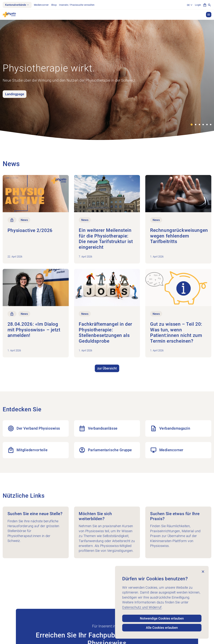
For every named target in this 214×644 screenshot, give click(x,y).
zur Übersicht (107, 368)
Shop (54, 5)
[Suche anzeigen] (209, 5)
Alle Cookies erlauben (162, 628)
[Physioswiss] (9, 15)
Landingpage (15, 94)
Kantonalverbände (17, 5)
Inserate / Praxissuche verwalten (77, 5)
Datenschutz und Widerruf (142, 607)
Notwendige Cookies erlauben (162, 618)
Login (198, 5)
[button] (209, 15)
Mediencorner (41, 5)
